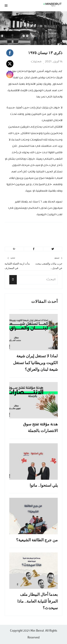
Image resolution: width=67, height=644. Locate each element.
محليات (36, 62)
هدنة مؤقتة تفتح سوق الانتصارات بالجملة (40, 427)
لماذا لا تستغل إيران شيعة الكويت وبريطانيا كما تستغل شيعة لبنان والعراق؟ (35, 363)
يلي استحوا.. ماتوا (44, 485)
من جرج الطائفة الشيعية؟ (37, 540)
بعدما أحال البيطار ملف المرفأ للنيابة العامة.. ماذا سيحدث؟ (38, 601)
